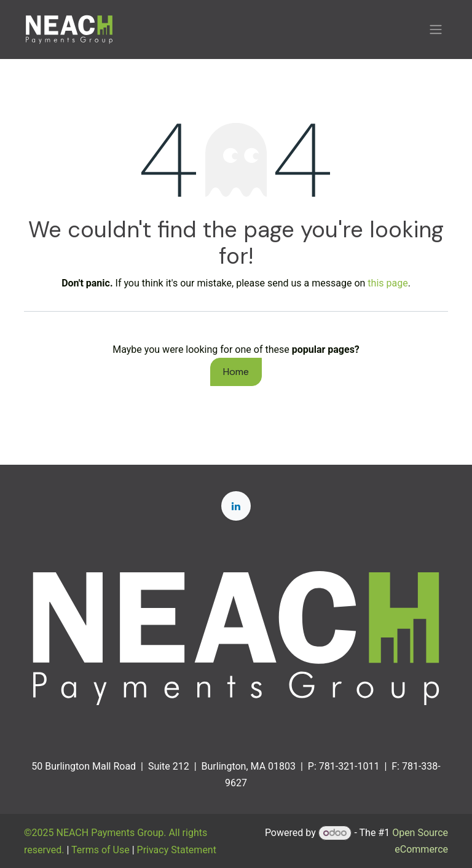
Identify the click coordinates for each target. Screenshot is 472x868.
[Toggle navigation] (436, 30)
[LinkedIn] (236, 506)
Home (236, 372)
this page (387, 283)
